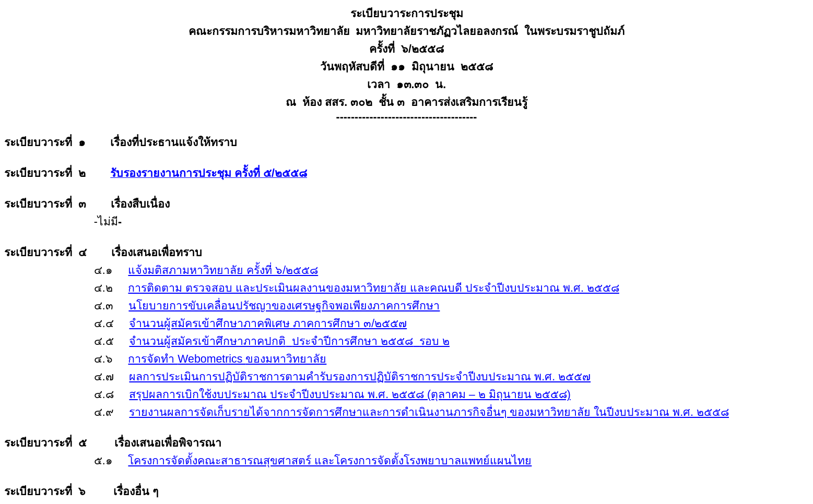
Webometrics (227, 359)
